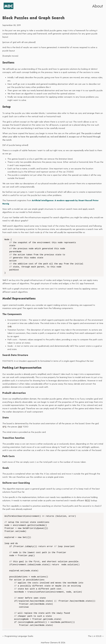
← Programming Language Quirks (18, 635)
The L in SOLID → (96, 635)
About (98, 6)
